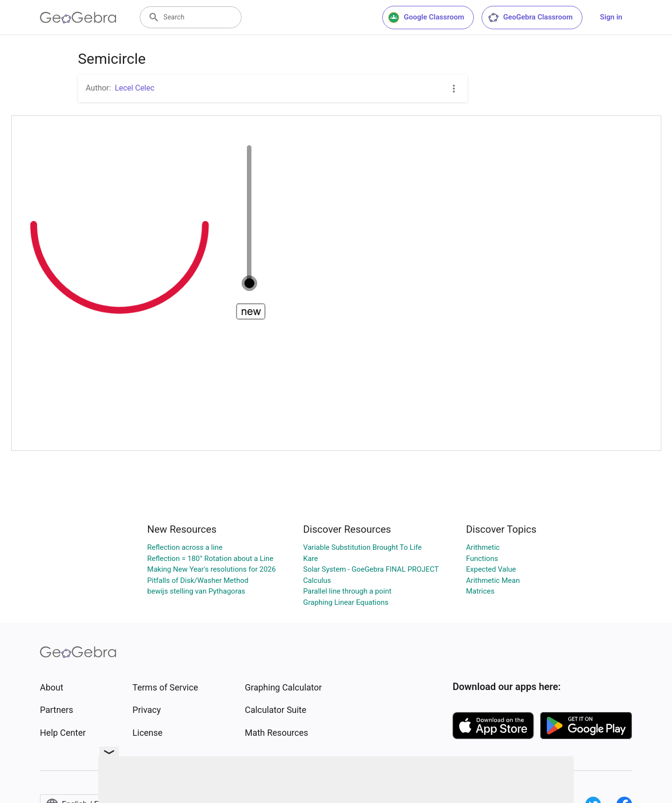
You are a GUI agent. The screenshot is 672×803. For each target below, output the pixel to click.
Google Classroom (426, 18)
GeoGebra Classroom (530, 18)
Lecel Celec (135, 88)
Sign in (611, 17)
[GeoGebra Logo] (78, 18)
